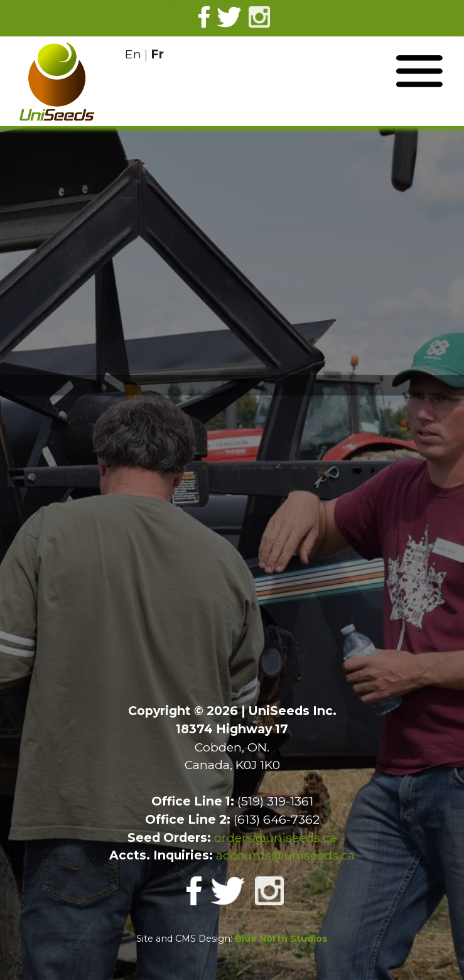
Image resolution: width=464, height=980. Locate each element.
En (133, 54)
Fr (157, 54)
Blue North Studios (281, 939)
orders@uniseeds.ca (275, 837)
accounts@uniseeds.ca (285, 855)
